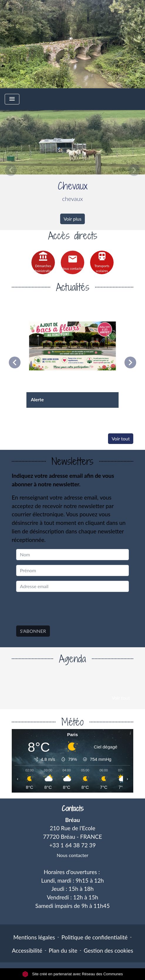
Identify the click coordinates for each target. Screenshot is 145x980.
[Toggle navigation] (12, 99)
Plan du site (63, 950)
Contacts (73, 809)
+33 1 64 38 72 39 (72, 845)
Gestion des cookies (108, 950)
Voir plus (73, 219)
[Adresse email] (72, 586)
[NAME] (72, 555)
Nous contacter (72, 855)
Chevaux (73, 186)
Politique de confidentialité (94, 937)
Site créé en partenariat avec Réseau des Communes (73, 974)
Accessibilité (27, 950)
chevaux (73, 199)
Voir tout (121, 439)
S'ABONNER (33, 631)
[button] (11, 170)
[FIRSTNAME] (72, 570)
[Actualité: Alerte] (72, 354)
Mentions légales (34, 937)
